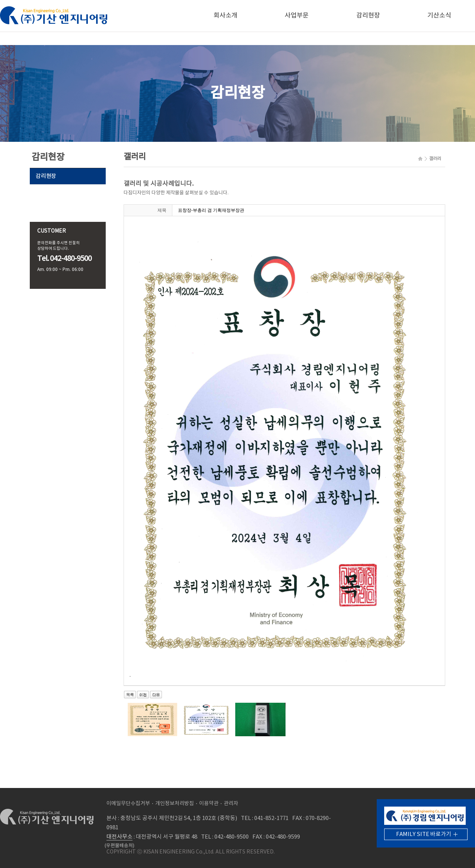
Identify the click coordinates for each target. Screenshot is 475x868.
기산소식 (439, 16)
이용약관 (209, 804)
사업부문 (297, 16)
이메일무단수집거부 (128, 804)
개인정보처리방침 (175, 804)
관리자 (231, 804)
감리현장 (368, 16)
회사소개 (226, 16)
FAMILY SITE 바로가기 (424, 834)
